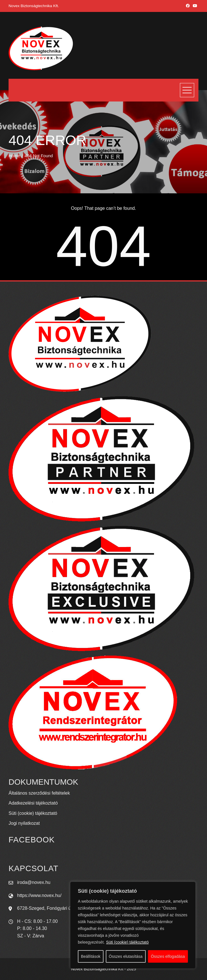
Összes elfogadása (168, 956)
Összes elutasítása (126, 956)
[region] (133, 925)
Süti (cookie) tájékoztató (127, 942)
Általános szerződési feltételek (39, 793)
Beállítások (91, 956)
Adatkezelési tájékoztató (33, 803)
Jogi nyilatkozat (24, 823)
